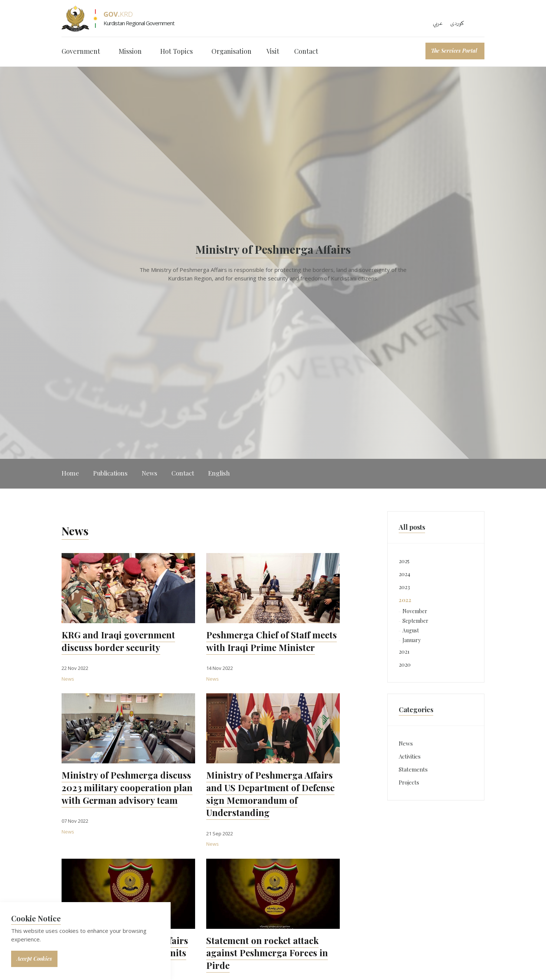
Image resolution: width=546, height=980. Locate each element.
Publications (110, 473)
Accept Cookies (34, 959)
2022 (405, 600)
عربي (438, 23)
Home (70, 473)
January (412, 640)
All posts (412, 527)
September (415, 621)
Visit (273, 51)
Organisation (231, 51)
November (415, 611)
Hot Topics (177, 51)
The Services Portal (454, 51)
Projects (409, 782)
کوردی (457, 23)
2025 (404, 561)
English (219, 473)
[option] (273, 263)
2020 (405, 664)
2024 (404, 574)
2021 (404, 651)
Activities (410, 756)
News (149, 473)
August (411, 630)
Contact (306, 51)
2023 (404, 587)
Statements (413, 769)
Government (81, 51)
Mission (130, 51)
